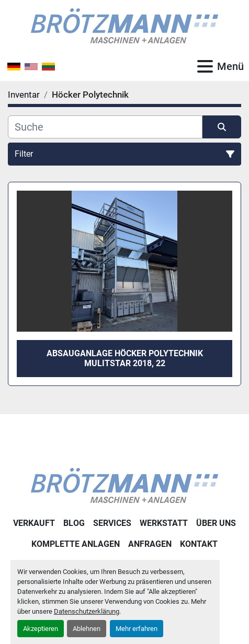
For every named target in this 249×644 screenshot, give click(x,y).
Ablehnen (87, 629)
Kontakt (199, 544)
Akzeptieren (41, 629)
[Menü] (205, 66)
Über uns (216, 523)
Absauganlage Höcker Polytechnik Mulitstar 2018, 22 (125, 358)
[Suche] (105, 127)
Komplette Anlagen (76, 544)
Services (112, 523)
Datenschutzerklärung (87, 611)
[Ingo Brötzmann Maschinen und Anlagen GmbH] (124, 485)
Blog (74, 523)
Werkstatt (164, 523)
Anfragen (150, 544)
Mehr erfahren (137, 629)
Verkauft (34, 523)
